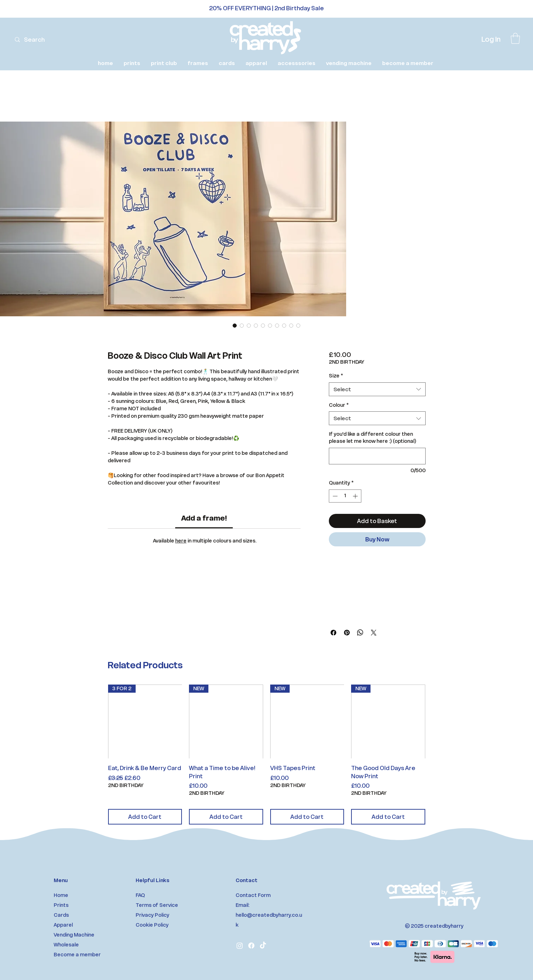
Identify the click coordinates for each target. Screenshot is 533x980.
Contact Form (253, 895)
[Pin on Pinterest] (347, 633)
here (181, 541)
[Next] (496, 9)
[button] (132, 63)
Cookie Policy (152, 925)
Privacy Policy (152, 915)
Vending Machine (74, 935)
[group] (267, 755)
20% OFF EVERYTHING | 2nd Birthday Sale (266, 8)
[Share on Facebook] (333, 633)
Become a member (77, 955)
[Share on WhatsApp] (360, 633)
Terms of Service (157, 905)
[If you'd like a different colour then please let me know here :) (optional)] (377, 456)
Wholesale (66, 945)
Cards (61, 915)
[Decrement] (334, 496)
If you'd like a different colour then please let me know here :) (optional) (372, 438)
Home (61, 895)
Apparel (63, 925)
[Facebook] (251, 946)
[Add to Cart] (145, 817)
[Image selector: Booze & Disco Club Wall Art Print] (235, 325)
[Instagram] (240, 946)
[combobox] (377, 389)
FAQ (140, 895)
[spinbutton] (345, 496)
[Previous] (37, 9)
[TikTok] (263, 946)
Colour (339, 405)
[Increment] (356, 496)
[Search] (44, 40)
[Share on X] (374, 633)
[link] (515, 38)
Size (336, 376)
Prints (61, 905)
